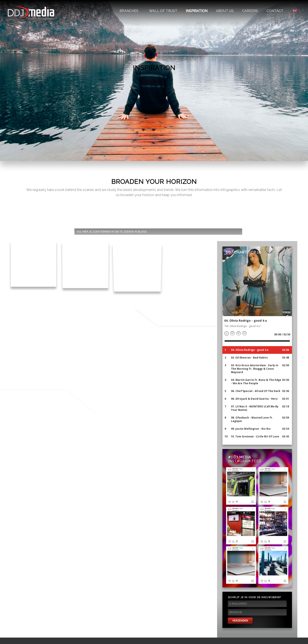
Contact (275, 11)
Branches (130, 11)
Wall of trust (163, 11)
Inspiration (197, 11)
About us (225, 11)
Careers (250, 11)
